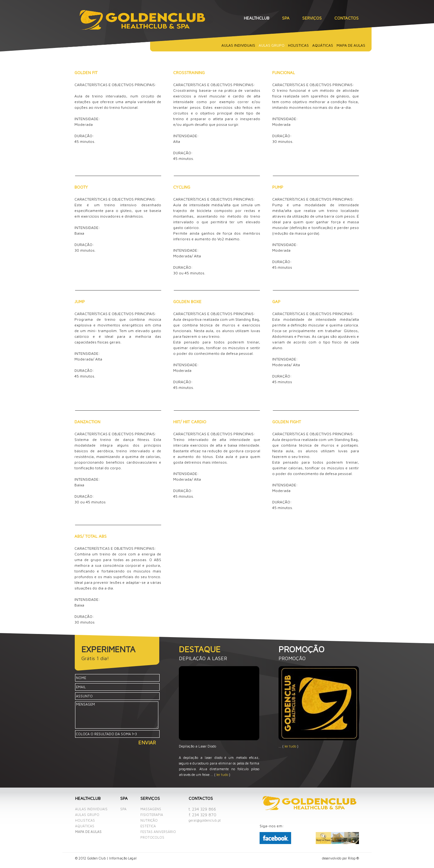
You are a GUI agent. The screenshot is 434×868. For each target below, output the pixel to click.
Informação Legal (123, 858)
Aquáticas (323, 45)
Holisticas (298, 45)
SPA (286, 18)
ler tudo (222, 775)
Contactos (346, 18)
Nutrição (149, 820)
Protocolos (152, 837)
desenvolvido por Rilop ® (340, 858)
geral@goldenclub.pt (205, 820)
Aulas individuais (238, 45)
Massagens (151, 809)
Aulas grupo (87, 815)
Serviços (312, 18)
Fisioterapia (152, 815)
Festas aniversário (158, 832)
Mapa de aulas (351, 45)
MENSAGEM (117, 715)
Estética (148, 826)
